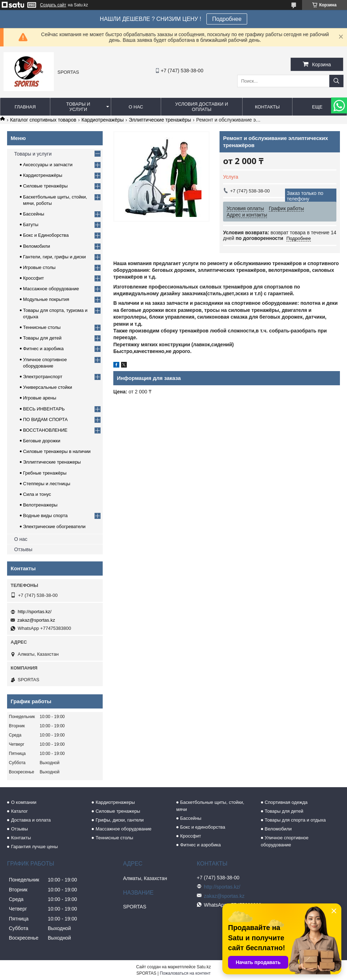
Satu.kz (204, 967)
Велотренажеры (40, 505)
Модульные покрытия (46, 299)
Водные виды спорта (45, 516)
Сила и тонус (37, 494)
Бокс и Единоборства (46, 235)
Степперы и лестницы (47, 484)
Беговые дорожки (42, 441)
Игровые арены (40, 398)
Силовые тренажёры (45, 186)
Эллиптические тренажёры (160, 120)
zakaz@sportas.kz (36, 620)
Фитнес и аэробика (43, 349)
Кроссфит (33, 278)
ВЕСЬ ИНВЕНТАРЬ (44, 409)
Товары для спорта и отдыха (295, 820)
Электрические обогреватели (54, 527)
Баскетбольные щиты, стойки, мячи (210, 806)
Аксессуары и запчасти (48, 165)
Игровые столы (39, 267)
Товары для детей (42, 338)
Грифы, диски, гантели (120, 820)
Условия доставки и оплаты (202, 107)
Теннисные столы (42, 327)
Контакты (267, 107)
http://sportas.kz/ (35, 612)
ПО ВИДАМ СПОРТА (45, 419)
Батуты (31, 225)
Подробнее (227, 19)
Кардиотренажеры (115, 802)
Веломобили (36, 246)
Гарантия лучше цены (34, 847)
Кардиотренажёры (103, 120)
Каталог (19, 811)
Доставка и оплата (31, 820)
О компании (24, 802)
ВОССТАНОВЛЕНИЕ (45, 430)
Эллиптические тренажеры (52, 462)
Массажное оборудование (51, 289)
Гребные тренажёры (45, 473)
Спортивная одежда (286, 802)
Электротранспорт (43, 377)
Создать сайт (53, 5)
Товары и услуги (78, 107)
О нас (136, 107)
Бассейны (34, 214)
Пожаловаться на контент (185, 973)
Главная (25, 107)
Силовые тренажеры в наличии (57, 451)
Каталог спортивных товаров (43, 120)
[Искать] (336, 81)
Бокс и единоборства (203, 827)
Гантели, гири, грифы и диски (54, 257)
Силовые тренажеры (118, 811)
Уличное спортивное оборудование (285, 841)
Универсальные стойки (48, 387)
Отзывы (23, 549)
